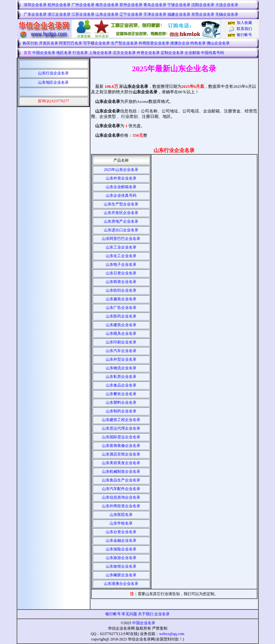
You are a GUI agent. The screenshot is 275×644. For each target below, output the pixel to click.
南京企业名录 (107, 5)
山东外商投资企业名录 (121, 506)
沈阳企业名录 (203, 5)
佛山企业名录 (218, 43)
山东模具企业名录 (121, 333)
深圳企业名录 (35, 5)
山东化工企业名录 (121, 256)
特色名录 (198, 43)
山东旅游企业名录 (121, 558)
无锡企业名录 (227, 14)
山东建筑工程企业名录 (121, 420)
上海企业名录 (100, 53)
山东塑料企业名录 (121, 402)
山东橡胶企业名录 (121, 575)
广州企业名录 (83, 5)
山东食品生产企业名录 (121, 480)
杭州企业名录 (59, 5)
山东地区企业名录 (53, 82)
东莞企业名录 (203, 14)
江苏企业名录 (83, 14)
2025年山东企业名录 (121, 170)
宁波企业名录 (179, 5)
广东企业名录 (35, 14)
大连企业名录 (227, 5)
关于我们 (146, 614)
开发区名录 (49, 43)
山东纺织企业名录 (121, 290)
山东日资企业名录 (121, 273)
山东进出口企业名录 (121, 230)
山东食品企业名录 (121, 385)
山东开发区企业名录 (121, 213)
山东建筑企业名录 (121, 325)
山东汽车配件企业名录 (121, 489)
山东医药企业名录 (121, 316)
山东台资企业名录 (121, 532)
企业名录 (162, 614)
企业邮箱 (192, 53)
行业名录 (80, 53)
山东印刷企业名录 (121, 342)
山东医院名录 (121, 515)
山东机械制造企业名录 (121, 471)
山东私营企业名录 (121, 377)
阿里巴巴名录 (71, 43)
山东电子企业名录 (121, 264)
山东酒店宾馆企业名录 (121, 454)
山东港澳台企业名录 (121, 584)
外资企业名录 (148, 53)
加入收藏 (244, 23)
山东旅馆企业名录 (121, 566)
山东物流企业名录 (121, 368)
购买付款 (30, 43)
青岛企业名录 (155, 5)
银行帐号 (244, 35)
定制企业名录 (172, 53)
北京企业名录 (124, 53)
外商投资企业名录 (154, 43)
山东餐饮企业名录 (121, 394)
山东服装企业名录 (121, 299)
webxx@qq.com (172, 634)
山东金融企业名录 (121, 540)
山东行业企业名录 (53, 73)
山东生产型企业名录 (121, 204)
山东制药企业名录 (121, 411)
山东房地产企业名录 (121, 221)
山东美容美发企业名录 (121, 463)
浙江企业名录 (59, 14)
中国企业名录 (44, 53)
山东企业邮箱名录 (121, 187)
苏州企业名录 (131, 5)
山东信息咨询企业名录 (121, 497)
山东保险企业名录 (121, 549)
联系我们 (244, 29)
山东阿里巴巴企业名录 (121, 239)
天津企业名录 (155, 14)
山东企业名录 (107, 14)
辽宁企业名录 (131, 14)
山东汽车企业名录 (121, 351)
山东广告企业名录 (121, 308)
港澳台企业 (180, 43)
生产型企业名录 (124, 43)
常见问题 (129, 614)
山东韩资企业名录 (121, 282)
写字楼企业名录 (96, 43)
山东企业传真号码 (121, 195)
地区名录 (64, 53)
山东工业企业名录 (121, 247)
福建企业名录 (179, 14)
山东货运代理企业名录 (121, 428)
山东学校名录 (121, 523)
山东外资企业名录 (121, 178)
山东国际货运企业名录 (121, 437)
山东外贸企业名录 (121, 359)
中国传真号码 (212, 53)
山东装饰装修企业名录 (121, 446)
